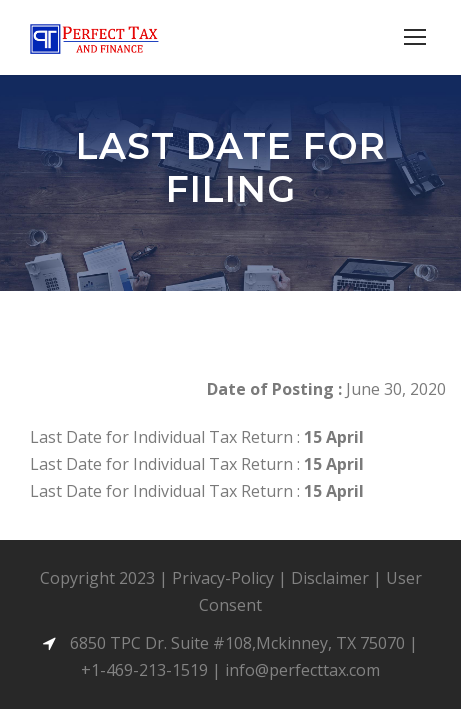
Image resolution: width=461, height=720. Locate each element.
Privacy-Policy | (231, 578)
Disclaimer (330, 578)
